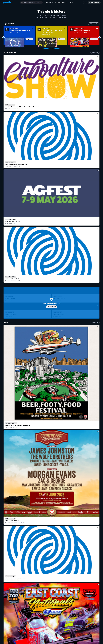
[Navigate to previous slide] (4, 37)
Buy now (29, 39)
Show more (95, 52)
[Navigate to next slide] (99, 37)
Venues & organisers (61, 2)
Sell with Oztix (95, 2)
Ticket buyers (49, 2)
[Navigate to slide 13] (54, 49)
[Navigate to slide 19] (61, 49)
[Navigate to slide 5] (45, 49)
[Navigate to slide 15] (56, 49)
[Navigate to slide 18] (60, 49)
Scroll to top (51, 632)
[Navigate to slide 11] (52, 49)
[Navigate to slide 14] (55, 49)
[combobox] (32, 2)
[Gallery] (51, 37)
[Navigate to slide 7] (48, 49)
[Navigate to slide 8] (49, 49)
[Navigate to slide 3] (43, 49)
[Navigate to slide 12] (53, 49)
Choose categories (51, 309)
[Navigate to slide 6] (47, 49)
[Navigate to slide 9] (50, 49)
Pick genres (51, 416)
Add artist (51, 173)
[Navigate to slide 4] (44, 49)
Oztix (71, 2)
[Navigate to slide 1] (41, 49)
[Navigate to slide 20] (62, 49)
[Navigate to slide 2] (42, 49)
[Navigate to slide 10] (51, 49)
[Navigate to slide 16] (58, 49)
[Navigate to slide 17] (59, 49)
